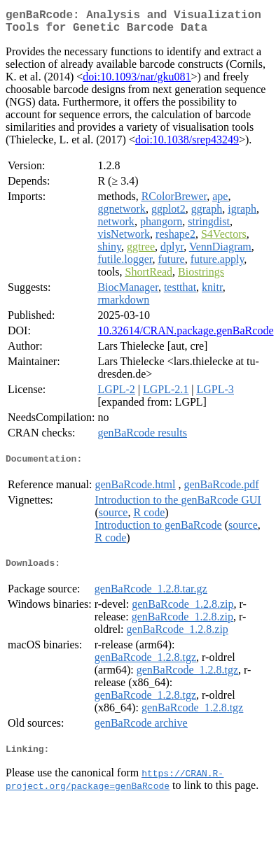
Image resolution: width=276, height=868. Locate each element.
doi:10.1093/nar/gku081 (137, 82)
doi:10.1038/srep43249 (187, 145)
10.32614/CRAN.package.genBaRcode (185, 336)
